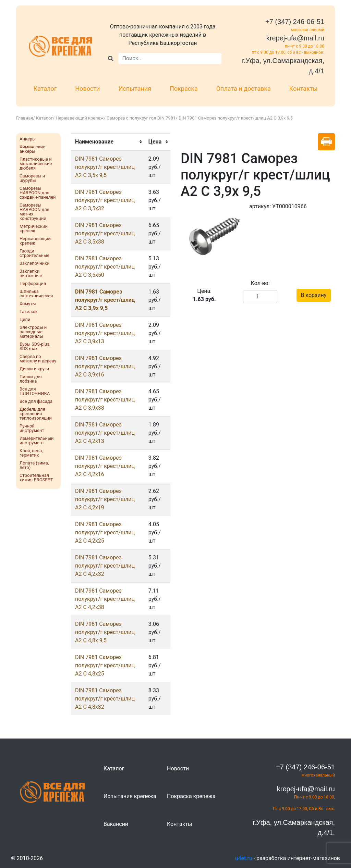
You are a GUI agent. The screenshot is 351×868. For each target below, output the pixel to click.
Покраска (184, 89)
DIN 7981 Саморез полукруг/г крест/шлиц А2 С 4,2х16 (105, 466)
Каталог (45, 89)
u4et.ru (244, 858)
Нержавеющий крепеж (80, 118)
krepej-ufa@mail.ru (295, 38)
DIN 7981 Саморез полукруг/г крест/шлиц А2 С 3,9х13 (105, 333)
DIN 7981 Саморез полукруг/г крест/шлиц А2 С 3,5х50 (105, 267)
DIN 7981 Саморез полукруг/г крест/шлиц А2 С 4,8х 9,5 (105, 632)
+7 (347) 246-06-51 (295, 22)
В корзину (314, 295)
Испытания (135, 89)
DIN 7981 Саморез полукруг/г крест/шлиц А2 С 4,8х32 (105, 699)
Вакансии (116, 824)
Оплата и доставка (244, 89)
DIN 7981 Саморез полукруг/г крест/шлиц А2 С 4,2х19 (105, 499)
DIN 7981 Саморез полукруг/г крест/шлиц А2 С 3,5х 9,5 (105, 167)
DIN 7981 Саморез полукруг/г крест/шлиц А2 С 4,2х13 (105, 433)
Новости (87, 89)
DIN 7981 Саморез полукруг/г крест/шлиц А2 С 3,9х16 (105, 366)
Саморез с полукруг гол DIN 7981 (141, 118)
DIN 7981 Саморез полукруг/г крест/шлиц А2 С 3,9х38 (105, 400)
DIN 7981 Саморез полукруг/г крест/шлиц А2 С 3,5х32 (105, 200)
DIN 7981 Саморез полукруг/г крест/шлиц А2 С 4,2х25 (105, 532)
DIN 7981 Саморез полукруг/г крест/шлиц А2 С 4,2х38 (105, 599)
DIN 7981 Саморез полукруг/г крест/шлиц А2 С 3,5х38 (105, 233)
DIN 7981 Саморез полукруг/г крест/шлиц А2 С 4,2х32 (105, 566)
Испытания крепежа (130, 796)
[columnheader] (108, 142)
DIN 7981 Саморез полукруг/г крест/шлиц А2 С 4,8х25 (105, 665)
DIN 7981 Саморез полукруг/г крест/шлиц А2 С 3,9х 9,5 (105, 300)
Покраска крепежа (191, 796)
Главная (25, 118)
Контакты (304, 89)
